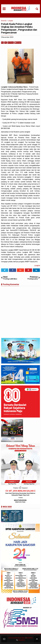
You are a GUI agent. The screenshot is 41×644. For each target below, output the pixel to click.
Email (18, 43)
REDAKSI (30, 638)
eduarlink (22, 640)
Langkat (37, 266)
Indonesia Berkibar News (17, 638)
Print (11, 43)
